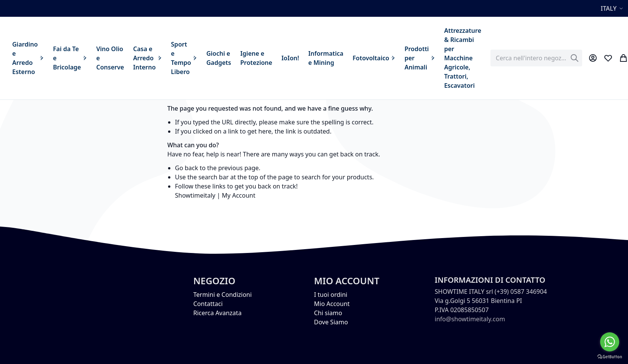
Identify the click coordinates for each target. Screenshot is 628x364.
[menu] (247, 58)
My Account (239, 195)
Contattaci (208, 304)
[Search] (575, 58)
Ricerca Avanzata (217, 313)
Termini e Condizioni (223, 295)
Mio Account (332, 304)
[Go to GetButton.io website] (610, 356)
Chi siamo (328, 313)
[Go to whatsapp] (610, 342)
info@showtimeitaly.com (470, 319)
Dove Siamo (331, 322)
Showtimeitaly (195, 195)
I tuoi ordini (331, 295)
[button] (613, 8)
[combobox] (536, 58)
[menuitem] (28, 58)
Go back (187, 168)
